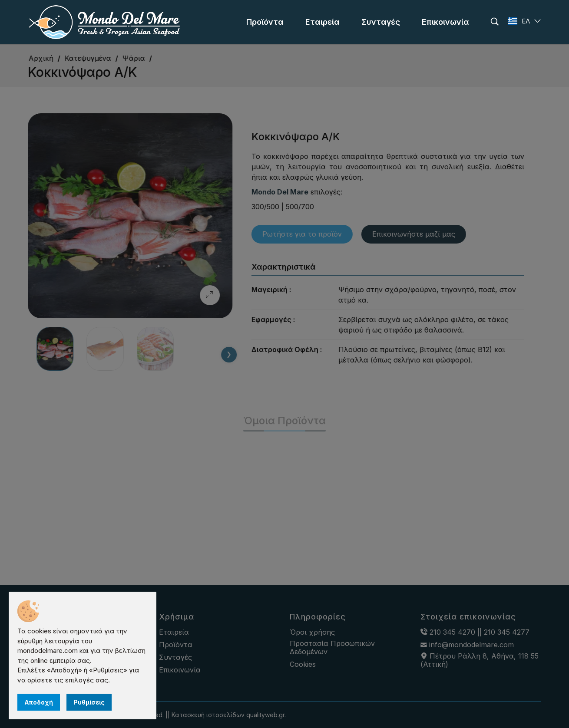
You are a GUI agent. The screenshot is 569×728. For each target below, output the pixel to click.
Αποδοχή (39, 702)
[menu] (265, 22)
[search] (495, 22)
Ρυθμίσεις (89, 702)
